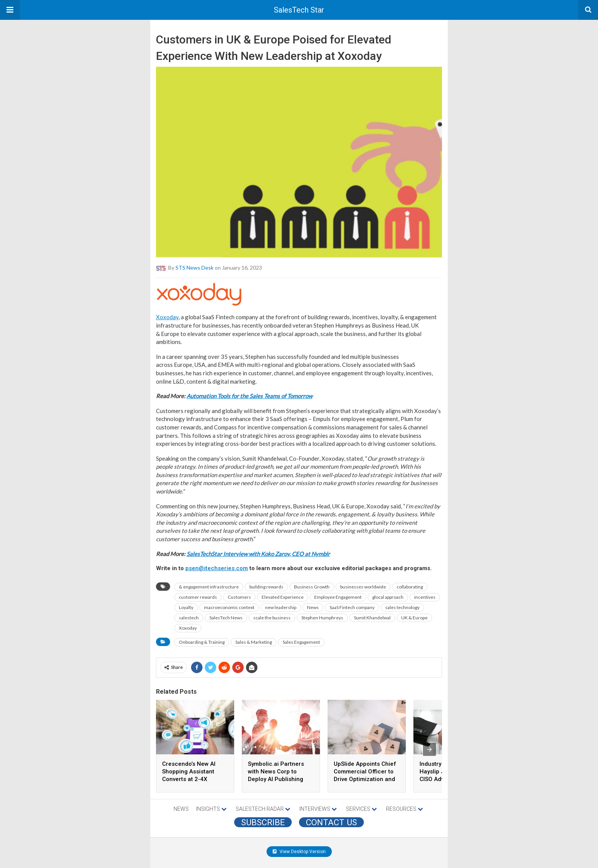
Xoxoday (167, 317)
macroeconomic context (229, 607)
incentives (425, 597)
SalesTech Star (299, 10)
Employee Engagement (338, 597)
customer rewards (198, 597)
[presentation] (429, 749)
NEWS (181, 809)
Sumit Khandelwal (372, 618)
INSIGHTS (211, 809)
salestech (189, 618)
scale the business (272, 618)
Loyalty (186, 607)
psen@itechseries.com (217, 568)
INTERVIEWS (318, 809)
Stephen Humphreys (322, 618)
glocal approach (388, 597)
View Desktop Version (299, 852)
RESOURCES (404, 809)
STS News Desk (195, 268)
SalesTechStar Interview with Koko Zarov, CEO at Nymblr (258, 554)
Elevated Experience (283, 597)
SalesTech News (226, 618)
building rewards (266, 587)
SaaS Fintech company (352, 607)
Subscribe (263, 822)
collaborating (410, 587)
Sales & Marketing (254, 642)
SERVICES (361, 809)
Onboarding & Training (202, 642)
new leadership (281, 607)
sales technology (402, 607)
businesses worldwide (363, 587)
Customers (239, 597)
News (313, 607)
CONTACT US (331, 822)
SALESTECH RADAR (263, 809)
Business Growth (312, 587)
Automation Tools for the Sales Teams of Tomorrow (249, 396)
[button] (10, 10)
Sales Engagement (301, 642)
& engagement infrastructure (209, 587)
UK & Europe (414, 618)
